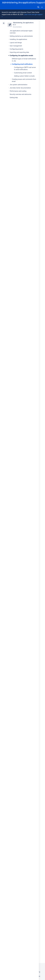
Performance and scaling (18, 91)
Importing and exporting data (19, 52)
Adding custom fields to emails (24, 76)
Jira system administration (19, 85)
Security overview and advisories (21, 94)
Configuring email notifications (22, 64)
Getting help (14, 98)
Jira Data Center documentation (20, 88)
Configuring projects (16, 49)
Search (38, 7)
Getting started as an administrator (21, 36)
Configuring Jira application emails (21, 56)
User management (16, 46)
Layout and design (16, 43)
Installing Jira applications (18, 39)
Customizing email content (23, 73)
